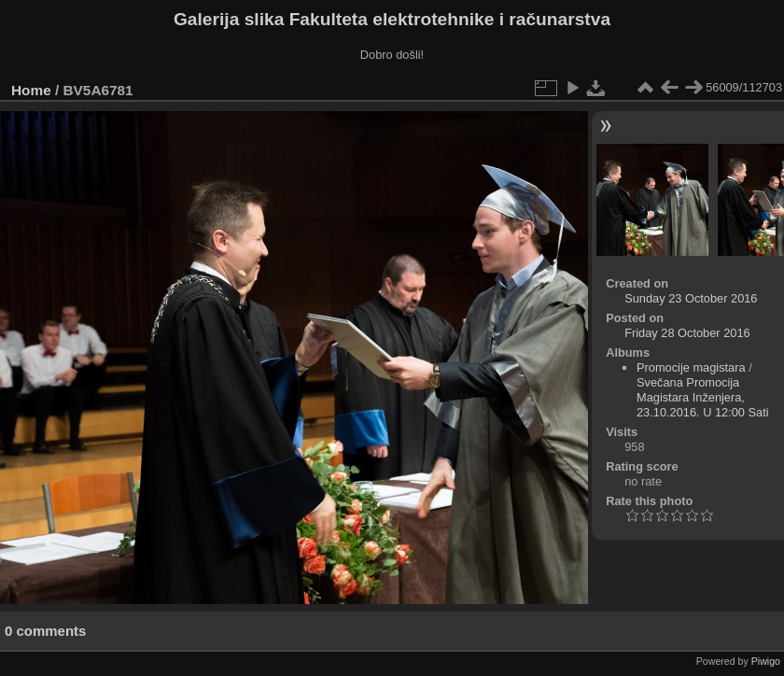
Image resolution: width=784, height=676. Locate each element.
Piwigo (766, 661)
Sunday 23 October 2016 (691, 298)
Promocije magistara (691, 367)
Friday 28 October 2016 (687, 333)
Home (31, 90)
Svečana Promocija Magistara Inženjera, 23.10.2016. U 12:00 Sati (703, 397)
